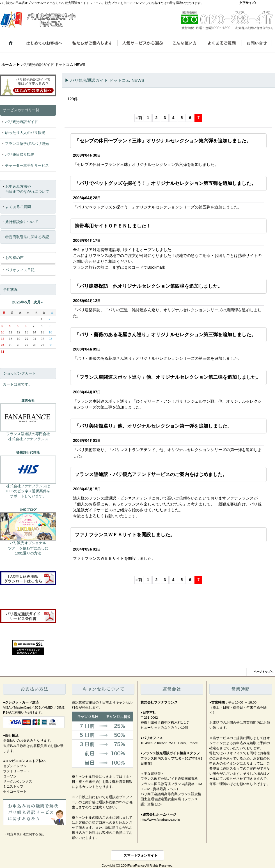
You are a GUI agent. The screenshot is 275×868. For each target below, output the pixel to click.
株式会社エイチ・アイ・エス (28, 470)
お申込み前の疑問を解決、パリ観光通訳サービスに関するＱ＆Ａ (35, 812)
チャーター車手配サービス (27, 165)
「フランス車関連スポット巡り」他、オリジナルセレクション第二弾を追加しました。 (168, 377)
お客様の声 (14, 258)
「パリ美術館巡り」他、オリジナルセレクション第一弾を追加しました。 (153, 426)
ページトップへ (263, 672)
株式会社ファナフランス (28, 417)
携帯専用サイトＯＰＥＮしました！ (113, 226)
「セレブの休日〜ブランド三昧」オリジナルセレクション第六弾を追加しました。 (163, 141)
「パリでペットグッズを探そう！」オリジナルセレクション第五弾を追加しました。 (165, 183)
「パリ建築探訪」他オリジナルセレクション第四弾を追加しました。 (149, 286)
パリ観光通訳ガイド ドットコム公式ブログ (28, 526)
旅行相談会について (22, 222)
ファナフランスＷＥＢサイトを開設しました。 (125, 535)
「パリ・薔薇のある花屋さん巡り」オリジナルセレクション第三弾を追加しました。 (165, 335)
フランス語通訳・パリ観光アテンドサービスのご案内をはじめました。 (151, 474)
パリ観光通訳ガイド (21, 122)
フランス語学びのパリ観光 (27, 144)
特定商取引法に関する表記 (27, 237)
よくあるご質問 (18, 207)
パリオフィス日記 (20, 270)
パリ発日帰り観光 (20, 155)
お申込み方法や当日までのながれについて (27, 189)
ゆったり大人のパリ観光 (25, 133)
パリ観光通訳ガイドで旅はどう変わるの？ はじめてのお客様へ (28, 85)
